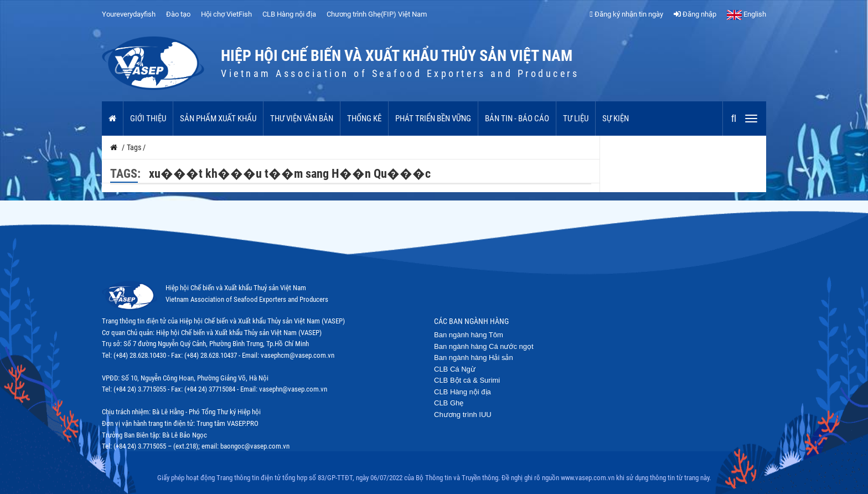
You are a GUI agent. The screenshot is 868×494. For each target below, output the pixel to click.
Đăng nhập (695, 14)
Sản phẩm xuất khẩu (218, 119)
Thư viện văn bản (302, 119)
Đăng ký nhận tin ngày (626, 14)
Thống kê (364, 119)
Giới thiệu (148, 119)
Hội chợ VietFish (226, 14)
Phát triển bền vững (433, 119)
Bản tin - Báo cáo (517, 119)
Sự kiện (616, 119)
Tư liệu (576, 119)
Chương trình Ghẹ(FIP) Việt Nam (377, 14)
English (746, 14)
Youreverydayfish (129, 14)
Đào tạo (178, 14)
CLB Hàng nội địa (289, 14)
